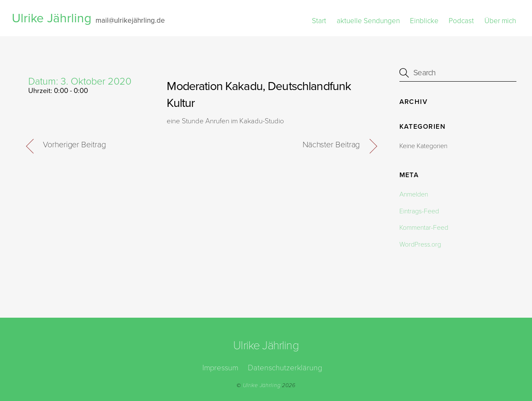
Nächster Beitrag (331, 145)
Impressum (220, 368)
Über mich (500, 21)
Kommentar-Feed (424, 228)
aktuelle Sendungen (368, 21)
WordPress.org (420, 244)
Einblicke (424, 21)
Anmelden (414, 194)
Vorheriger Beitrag (74, 145)
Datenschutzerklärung (285, 368)
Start (319, 21)
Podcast (461, 21)
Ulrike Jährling (262, 385)
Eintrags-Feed (419, 211)
